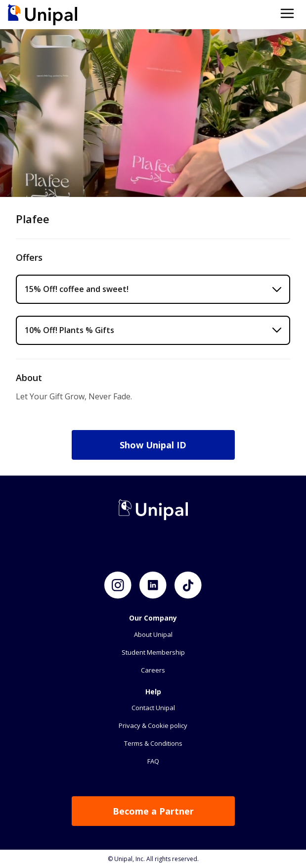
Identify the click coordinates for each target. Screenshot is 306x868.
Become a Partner (153, 811)
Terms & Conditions (153, 743)
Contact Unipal (153, 708)
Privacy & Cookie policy (153, 725)
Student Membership (153, 652)
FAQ (153, 761)
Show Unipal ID (153, 445)
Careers (153, 670)
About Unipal (153, 634)
